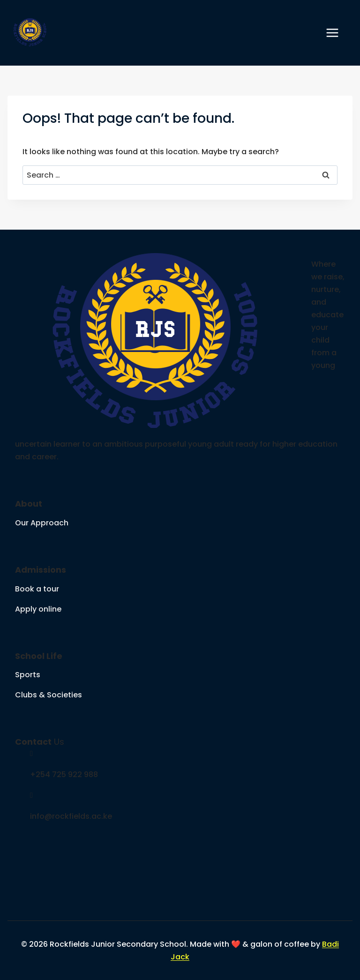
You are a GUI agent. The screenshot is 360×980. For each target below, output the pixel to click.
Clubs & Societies (49, 695)
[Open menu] (337, 33)
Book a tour (37, 589)
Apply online (38, 609)
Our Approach (42, 523)
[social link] (31, 841)
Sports (28, 675)
